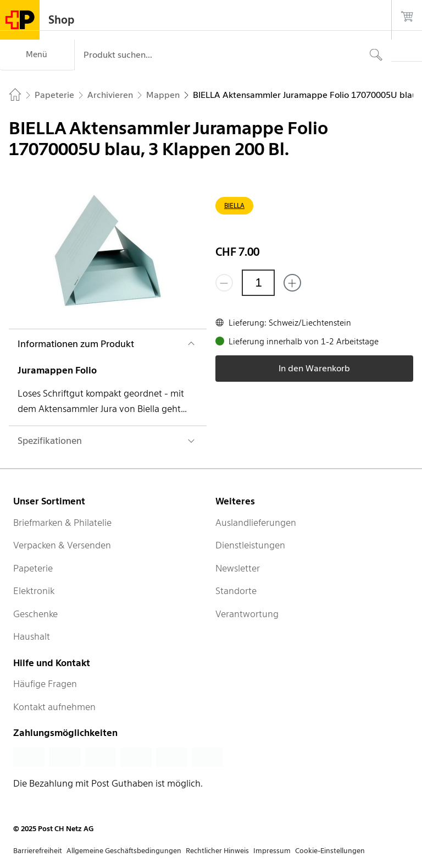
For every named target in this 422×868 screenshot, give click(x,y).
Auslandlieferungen (256, 523)
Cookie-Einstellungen (330, 851)
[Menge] (258, 283)
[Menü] (37, 55)
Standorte (236, 591)
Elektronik (34, 591)
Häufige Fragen (45, 684)
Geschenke (35, 614)
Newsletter (238, 568)
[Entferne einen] (224, 283)
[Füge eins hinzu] (292, 283)
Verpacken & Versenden (62, 545)
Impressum (272, 851)
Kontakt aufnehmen (54, 707)
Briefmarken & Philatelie (62, 523)
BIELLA (234, 205)
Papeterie (33, 568)
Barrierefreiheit (38, 851)
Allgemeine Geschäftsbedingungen (124, 851)
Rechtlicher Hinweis (217, 851)
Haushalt (32, 636)
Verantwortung (247, 614)
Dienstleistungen (250, 545)
